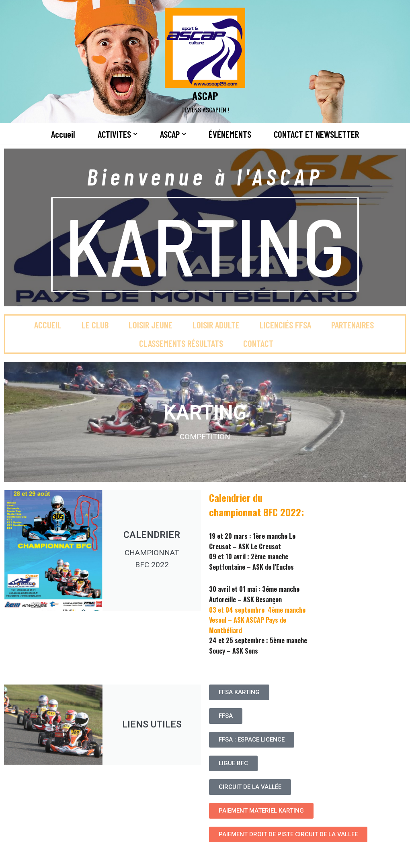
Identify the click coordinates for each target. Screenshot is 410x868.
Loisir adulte (216, 325)
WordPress (89, 857)
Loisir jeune (151, 325)
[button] (135, 134)
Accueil (63, 134)
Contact (258, 343)
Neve (13, 857)
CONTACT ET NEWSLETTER (316, 134)
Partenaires (353, 325)
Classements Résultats (181, 343)
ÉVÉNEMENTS (230, 134)
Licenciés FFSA (285, 325)
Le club (95, 325)
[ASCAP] (205, 62)
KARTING (205, 245)
